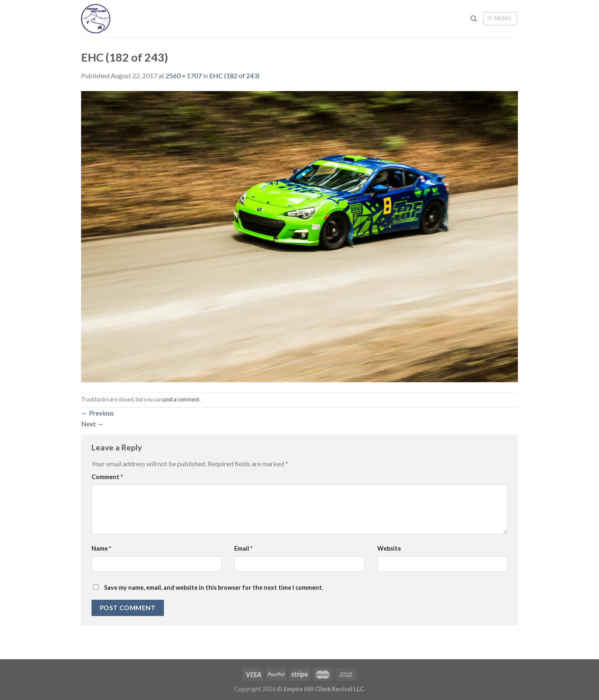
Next (92, 424)
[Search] (474, 19)
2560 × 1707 (184, 75)
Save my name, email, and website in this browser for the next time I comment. (214, 587)
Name (101, 548)
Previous (98, 413)
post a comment (181, 399)
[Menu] (500, 19)
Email (243, 548)
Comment (107, 477)
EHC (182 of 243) (234, 75)
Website (389, 548)
